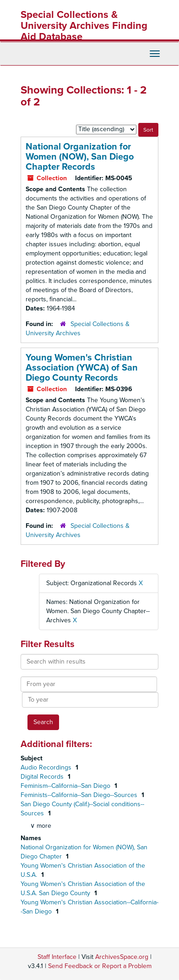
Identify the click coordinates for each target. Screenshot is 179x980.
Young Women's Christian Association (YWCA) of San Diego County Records (82, 368)
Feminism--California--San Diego (66, 786)
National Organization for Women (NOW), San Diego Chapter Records (80, 157)
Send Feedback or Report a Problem (100, 966)
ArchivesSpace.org (122, 957)
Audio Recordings (47, 767)
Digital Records (43, 777)
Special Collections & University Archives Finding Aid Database (84, 26)
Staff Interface (57, 957)
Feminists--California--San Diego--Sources (80, 795)
